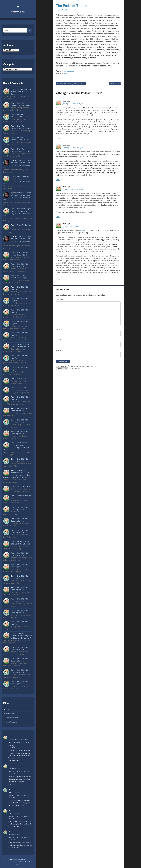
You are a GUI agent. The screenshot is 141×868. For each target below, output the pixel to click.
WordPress (22, 859)
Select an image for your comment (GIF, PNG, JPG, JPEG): (77, 366)
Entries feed (10, 714)
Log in (8, 709)
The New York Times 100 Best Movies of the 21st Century (22, 92)
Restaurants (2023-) (24, 487)
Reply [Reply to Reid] (58, 138)
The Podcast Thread (72, 6)
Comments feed (12, 718)
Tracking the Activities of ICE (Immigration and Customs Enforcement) (21, 636)
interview (82, 230)
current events (69, 71)
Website (59, 350)
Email (59, 340)
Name (59, 329)
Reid (10, 740)
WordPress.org (11, 722)
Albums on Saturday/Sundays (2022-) (72, 84)
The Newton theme (11, 862)
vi (18, 6)
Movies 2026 (22, 379)
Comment (60, 300)
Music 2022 (114, 84)
